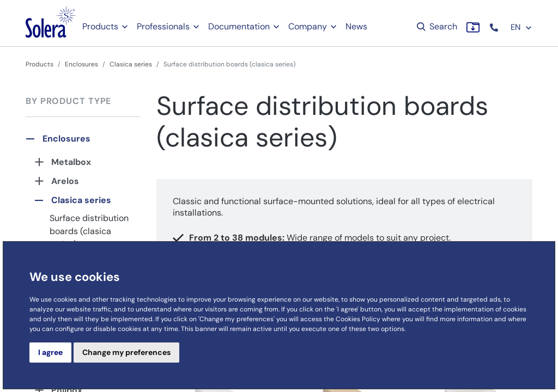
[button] (495, 27)
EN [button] (521, 27)
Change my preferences (126, 352)
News (356, 26)
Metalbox (71, 162)
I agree (50, 352)
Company (308, 26)
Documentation (239, 26)
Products (100, 26)
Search (436, 26)
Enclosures (81, 64)
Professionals (163, 26)
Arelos (65, 181)
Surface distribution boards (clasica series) (89, 231)
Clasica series (131, 64)
